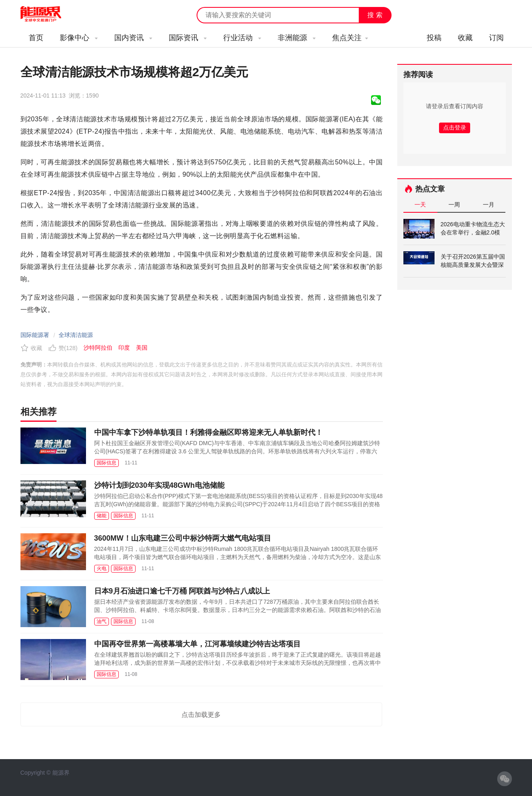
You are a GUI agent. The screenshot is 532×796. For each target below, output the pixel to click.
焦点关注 (350, 38)
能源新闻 (48, 14)
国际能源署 (35, 335)
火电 (102, 569)
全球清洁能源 (76, 335)
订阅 (496, 38)
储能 (102, 516)
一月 (489, 205)
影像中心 (79, 38)
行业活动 (242, 38)
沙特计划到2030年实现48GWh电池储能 (159, 485)
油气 (102, 621)
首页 (36, 38)
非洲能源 (297, 38)
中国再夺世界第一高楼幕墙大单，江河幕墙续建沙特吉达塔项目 (197, 644)
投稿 (434, 38)
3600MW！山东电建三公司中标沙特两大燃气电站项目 (183, 538)
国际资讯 (188, 38)
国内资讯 (133, 38)
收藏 (465, 38)
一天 (420, 205)
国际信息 (106, 463)
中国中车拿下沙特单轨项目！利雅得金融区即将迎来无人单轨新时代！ (208, 432)
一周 (454, 205)
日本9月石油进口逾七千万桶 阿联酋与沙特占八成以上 (182, 591)
